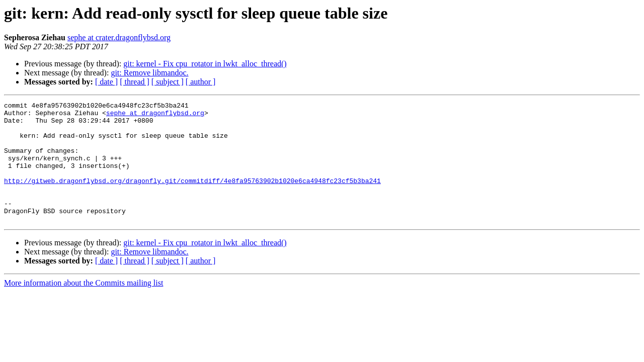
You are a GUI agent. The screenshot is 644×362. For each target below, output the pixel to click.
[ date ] (106, 82)
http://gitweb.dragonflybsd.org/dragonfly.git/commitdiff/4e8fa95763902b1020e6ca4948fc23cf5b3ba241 (192, 197)
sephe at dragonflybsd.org (155, 116)
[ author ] (201, 82)
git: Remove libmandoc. (149, 73)
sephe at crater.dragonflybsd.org (119, 37)
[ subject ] (168, 82)
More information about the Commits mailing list (84, 307)
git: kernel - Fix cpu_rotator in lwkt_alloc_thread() (205, 64)
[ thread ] (135, 82)
